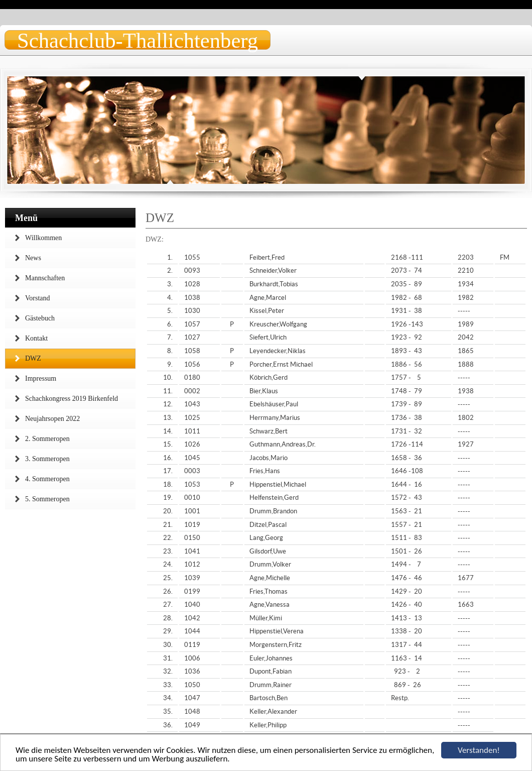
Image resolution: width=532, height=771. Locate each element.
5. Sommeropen (47, 499)
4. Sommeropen (47, 479)
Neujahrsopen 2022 (52, 419)
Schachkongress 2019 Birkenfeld (72, 399)
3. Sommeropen (47, 459)
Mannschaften (45, 278)
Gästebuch (40, 318)
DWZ (33, 358)
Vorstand (38, 298)
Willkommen (43, 238)
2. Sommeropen (47, 439)
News (33, 258)
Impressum (41, 378)
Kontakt (36, 338)
